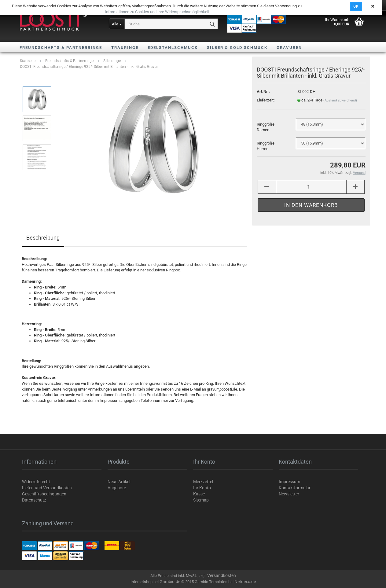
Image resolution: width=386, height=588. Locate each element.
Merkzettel (203, 482)
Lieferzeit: (266, 101)
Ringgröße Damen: (266, 128)
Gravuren (289, 48)
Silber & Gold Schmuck (237, 48)
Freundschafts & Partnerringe (61, 48)
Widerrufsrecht (36, 482)
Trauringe (125, 48)
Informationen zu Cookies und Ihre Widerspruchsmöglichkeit (157, 12)
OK (356, 6)
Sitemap (201, 500)
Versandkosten (222, 575)
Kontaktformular (295, 488)
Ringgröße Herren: (266, 147)
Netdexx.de (245, 582)
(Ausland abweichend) (340, 102)
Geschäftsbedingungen (44, 494)
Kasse (199, 494)
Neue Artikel (119, 482)
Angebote (117, 488)
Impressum (289, 482)
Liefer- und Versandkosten (47, 488)
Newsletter (289, 494)
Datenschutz (34, 500)
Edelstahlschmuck (173, 48)
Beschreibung (43, 238)
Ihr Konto (202, 488)
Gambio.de (170, 582)
